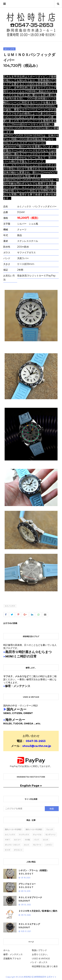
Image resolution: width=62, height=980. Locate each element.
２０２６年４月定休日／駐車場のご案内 (38, 911)
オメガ (7, 850)
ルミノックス (10, 606)
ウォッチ (50, 829)
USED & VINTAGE (41, 958)
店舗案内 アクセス (12, 958)
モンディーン (50, 835)
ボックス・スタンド (12, 845)
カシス (26, 845)
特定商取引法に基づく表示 (45, 966)
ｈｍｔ (7, 840)
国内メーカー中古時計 (13, 829)
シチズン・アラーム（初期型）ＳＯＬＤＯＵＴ (34, 872)
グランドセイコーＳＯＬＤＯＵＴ (27, 886)
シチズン (49, 845)
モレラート (37, 845)
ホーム (7, 950)
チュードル (37, 835)
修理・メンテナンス (13, 954)
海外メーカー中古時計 (34, 829)
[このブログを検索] (24, 809)
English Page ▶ (31, 786)
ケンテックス (24, 835)
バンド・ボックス (39, 962)
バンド (36, 840)
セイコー (17, 840)
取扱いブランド (39, 950)
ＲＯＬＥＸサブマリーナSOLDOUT (30, 899)
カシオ (45, 840)
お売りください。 (41, 954)
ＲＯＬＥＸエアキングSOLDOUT (29, 926)
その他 (27, 840)
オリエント (18, 850)
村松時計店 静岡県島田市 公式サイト (40, 977)
